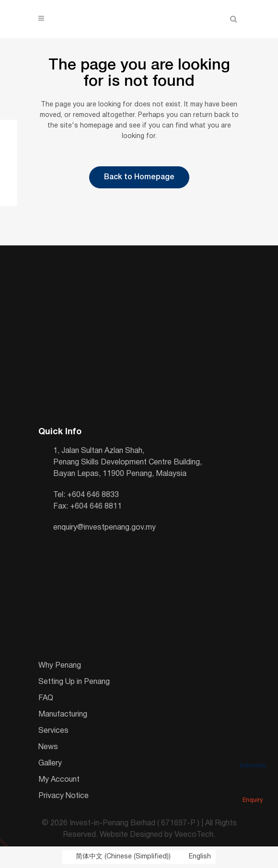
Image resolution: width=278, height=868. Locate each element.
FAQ (46, 698)
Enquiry (253, 787)
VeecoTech (194, 835)
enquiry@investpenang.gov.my (104, 528)
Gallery (50, 764)
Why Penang (60, 666)
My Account (59, 780)
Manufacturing (63, 715)
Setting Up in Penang (74, 682)
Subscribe (253, 752)
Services (53, 731)
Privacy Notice (64, 796)
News (48, 747)
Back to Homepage (139, 177)
